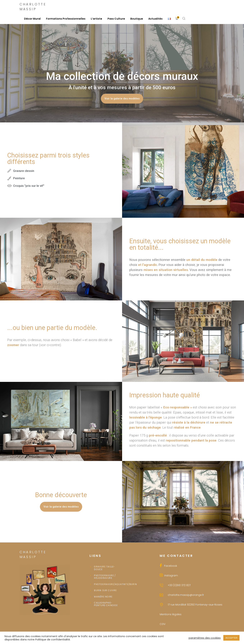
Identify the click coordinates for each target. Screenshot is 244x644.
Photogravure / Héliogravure (105, 577)
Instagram (170, 576)
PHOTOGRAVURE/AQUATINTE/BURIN (107, 584)
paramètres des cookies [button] (205, 638)
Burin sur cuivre (105, 590)
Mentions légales (171, 614)
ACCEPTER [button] (231, 638)
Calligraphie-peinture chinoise (106, 604)
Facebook (170, 566)
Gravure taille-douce (104, 568)
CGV (163, 624)
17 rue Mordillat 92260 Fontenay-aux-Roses (195, 605)
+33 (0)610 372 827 (179, 585)
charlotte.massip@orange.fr (186, 595)
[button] (122, 99)
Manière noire (103, 597)
